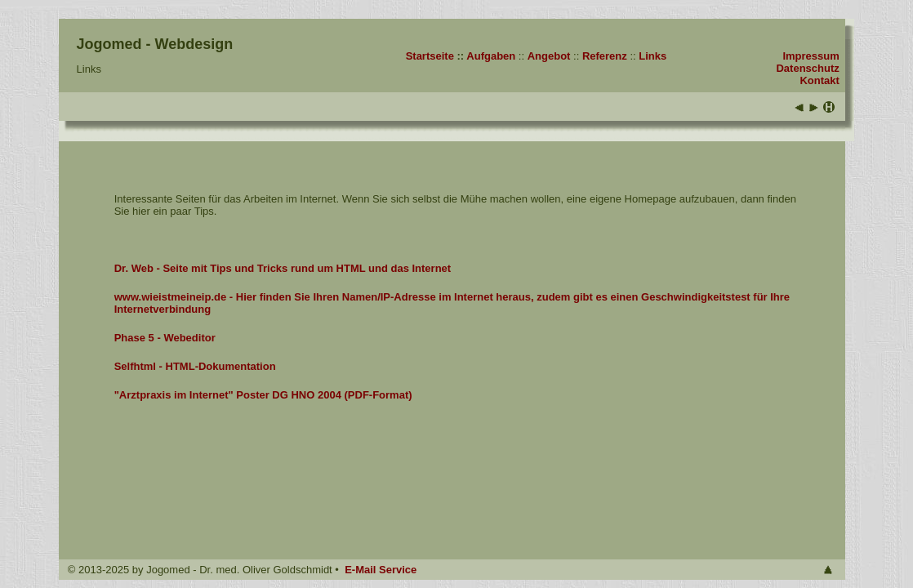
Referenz (605, 56)
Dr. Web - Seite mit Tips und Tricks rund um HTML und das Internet (283, 268)
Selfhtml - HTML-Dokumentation (195, 366)
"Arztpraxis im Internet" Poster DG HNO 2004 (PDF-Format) (263, 395)
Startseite (430, 56)
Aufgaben (491, 56)
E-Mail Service (381, 570)
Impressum (811, 56)
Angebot (549, 56)
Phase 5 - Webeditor (165, 338)
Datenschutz (807, 68)
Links (652, 56)
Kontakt (819, 80)
